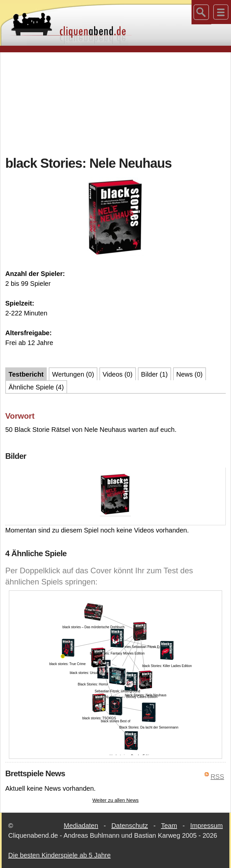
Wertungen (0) (73, 374)
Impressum (206, 826)
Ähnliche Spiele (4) (36, 387)
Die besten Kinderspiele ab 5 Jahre (59, 855)
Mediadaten (81, 826)
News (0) (190, 374)
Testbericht (26, 374)
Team (169, 826)
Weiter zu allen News (116, 800)
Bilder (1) (154, 374)
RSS (217, 777)
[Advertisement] (118, 103)
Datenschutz (129, 826)
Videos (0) (118, 374)
